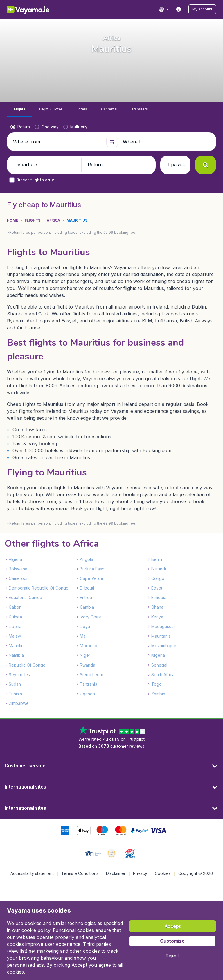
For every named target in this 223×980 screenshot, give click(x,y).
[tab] (20, 109)
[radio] (20, 127)
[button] (202, 9)
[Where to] (167, 142)
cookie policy (36, 930)
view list (17, 951)
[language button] (164, 9)
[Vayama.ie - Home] (36, 9)
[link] (179, 9)
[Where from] (57, 142)
